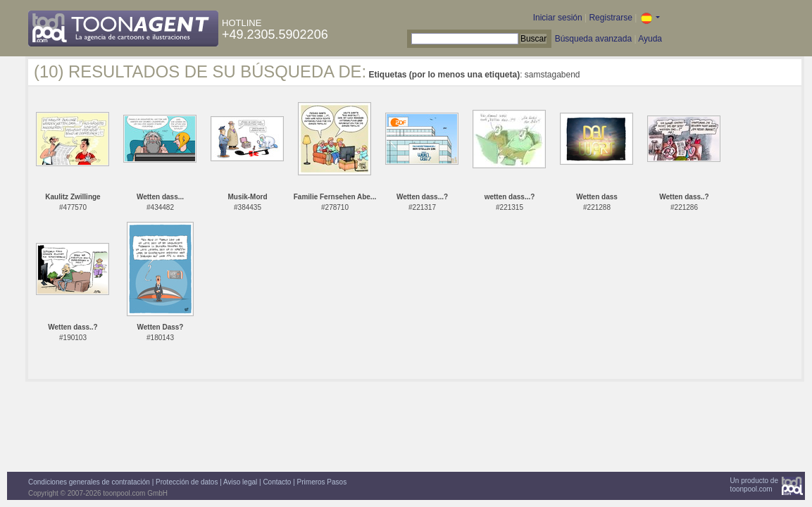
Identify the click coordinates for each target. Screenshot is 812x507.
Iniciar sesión (558, 18)
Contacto (277, 482)
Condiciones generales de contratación (89, 482)
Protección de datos (187, 482)
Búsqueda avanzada (593, 39)
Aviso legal (240, 482)
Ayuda (650, 39)
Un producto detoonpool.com (754, 485)
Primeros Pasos (322, 482)
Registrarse (610, 18)
